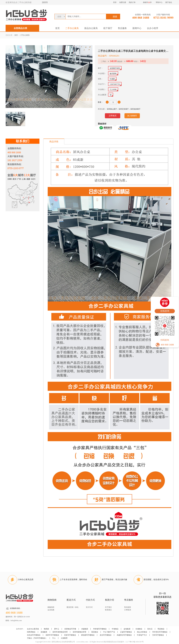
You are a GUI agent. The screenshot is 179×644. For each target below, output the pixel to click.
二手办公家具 (72, 28)
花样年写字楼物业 (52, 635)
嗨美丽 (46, 629)
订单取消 (128, 610)
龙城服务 (44, 632)
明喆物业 (161, 629)
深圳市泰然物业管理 (60, 632)
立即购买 (113, 116)
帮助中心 (159, 2)
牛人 (54, 638)
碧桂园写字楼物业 (88, 635)
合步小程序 (153, 28)
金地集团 (127, 629)
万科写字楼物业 (158, 635)
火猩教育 (64, 638)
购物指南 (52, 600)
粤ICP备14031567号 (137, 642)
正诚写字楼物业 (126, 632)
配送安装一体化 (73, 607)
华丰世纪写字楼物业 (160, 632)
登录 (115, 2)
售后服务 (122, 28)
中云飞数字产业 (109, 632)
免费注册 (123, 2)
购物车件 (147, 2)
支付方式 (89, 607)
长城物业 (139, 629)
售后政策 (128, 607)
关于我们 (108, 607)
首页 (57, 28)
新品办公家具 (91, 28)
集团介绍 (109, 600)
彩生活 (150, 629)
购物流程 (51, 607)
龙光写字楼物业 (106, 635)
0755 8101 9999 (163, 18)
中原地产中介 (142, 635)
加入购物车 (132, 116)
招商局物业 (31, 632)
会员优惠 (51, 610)
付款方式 (90, 600)
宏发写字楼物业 (70, 635)
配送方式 (71, 600)
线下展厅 (108, 28)
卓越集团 (85, 629)
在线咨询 (165, 311)
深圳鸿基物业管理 (79, 632)
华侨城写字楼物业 (100, 629)
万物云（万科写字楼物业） (37, 638)
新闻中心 (137, 28)
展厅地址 (169, 2)
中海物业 (115, 629)
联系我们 (108, 610)
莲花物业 (95, 632)
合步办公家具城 (33, 629)
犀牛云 (57, 629)
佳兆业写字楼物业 (34, 635)
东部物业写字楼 (70, 629)
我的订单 (132, 2)
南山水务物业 (142, 632)
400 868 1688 (141, 18)
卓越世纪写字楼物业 (124, 635)
